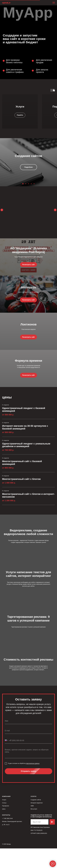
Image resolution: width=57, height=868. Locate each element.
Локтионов (28, 336)
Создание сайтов (36, 819)
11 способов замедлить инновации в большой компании (28, 212)
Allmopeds (28, 293)
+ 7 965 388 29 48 (7, 838)
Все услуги (34, 829)
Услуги (20, 107)
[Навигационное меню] (54, 3)
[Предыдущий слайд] (2, 210)
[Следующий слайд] (55, 210)
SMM (32, 826)
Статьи (4, 822)
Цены (4, 829)
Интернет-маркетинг (37, 822)
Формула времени (28, 378)
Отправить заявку (36, 791)
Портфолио (6, 826)
